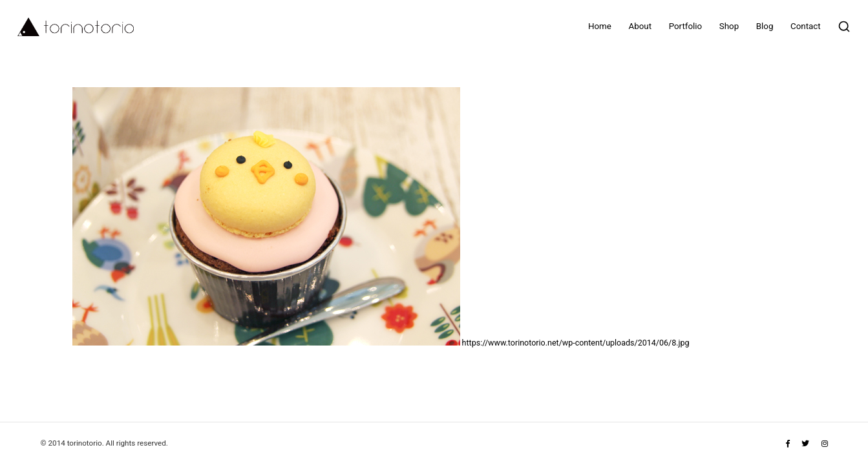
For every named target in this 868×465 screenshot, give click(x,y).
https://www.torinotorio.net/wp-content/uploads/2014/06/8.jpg (576, 343)
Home (600, 26)
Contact (806, 26)
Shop (729, 26)
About (640, 26)
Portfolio (685, 26)
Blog (765, 26)
